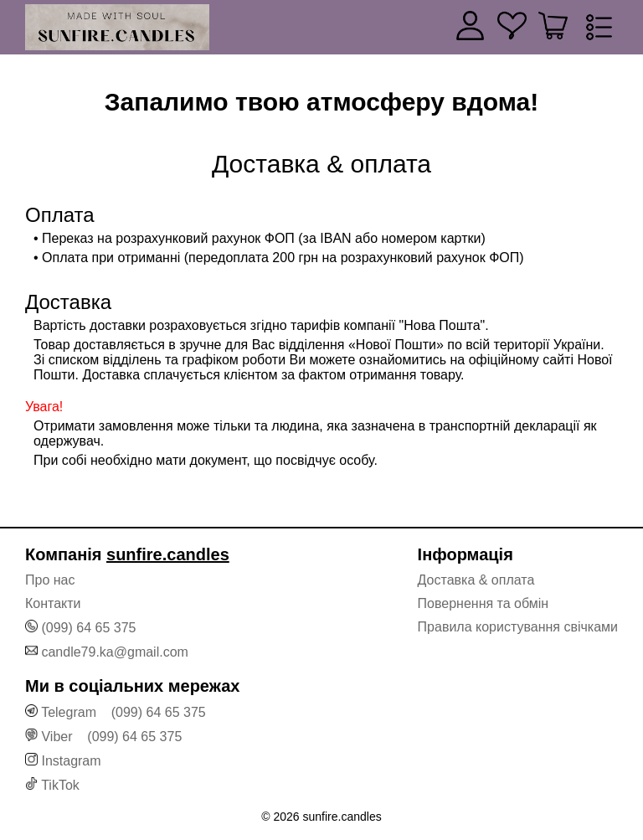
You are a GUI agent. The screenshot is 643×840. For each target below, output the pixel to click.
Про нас (50, 580)
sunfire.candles (168, 554)
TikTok (60, 785)
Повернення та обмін (484, 603)
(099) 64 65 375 (88, 628)
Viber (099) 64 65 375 (111, 737)
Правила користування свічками (518, 627)
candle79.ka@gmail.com (114, 652)
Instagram (71, 761)
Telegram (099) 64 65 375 (123, 712)
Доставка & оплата (476, 580)
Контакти (53, 603)
